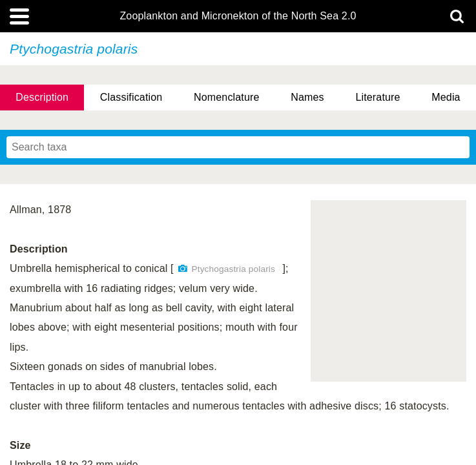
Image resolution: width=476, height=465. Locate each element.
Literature (378, 97)
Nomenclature (227, 97)
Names (307, 97)
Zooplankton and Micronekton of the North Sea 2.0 (238, 16)
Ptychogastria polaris (233, 269)
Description (42, 97)
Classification (131, 97)
